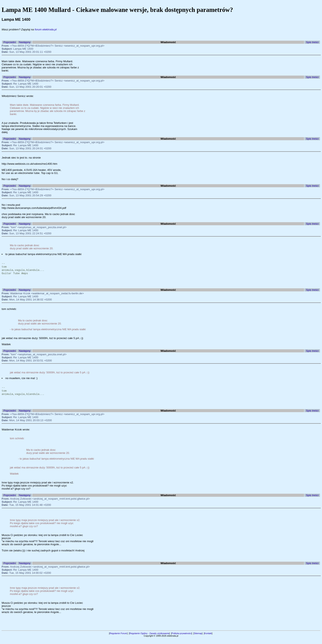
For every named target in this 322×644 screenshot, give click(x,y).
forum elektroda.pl (46, 29)
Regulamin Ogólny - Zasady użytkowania (149, 639)
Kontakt (208, 639)
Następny (25, 42)
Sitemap (198, 639)
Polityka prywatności (182, 639)
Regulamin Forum (118, 639)
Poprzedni (10, 42)
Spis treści (312, 42)
